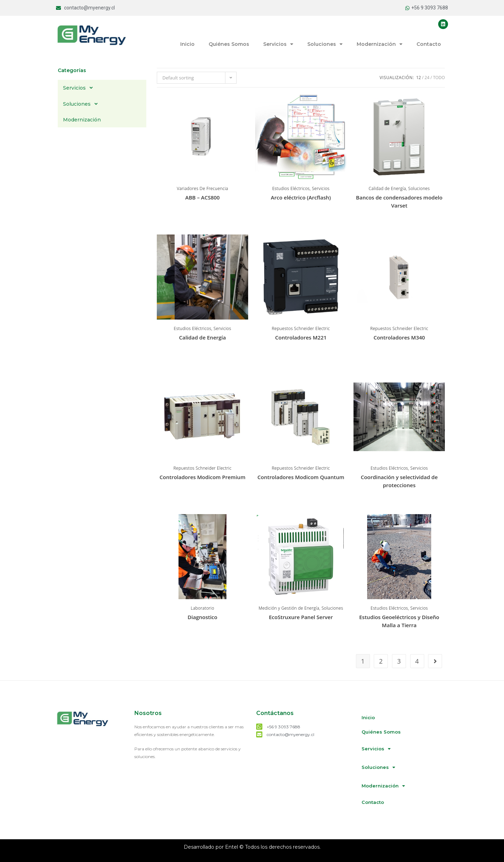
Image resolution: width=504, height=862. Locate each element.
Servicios (278, 44)
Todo (439, 78)
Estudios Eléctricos (291, 188)
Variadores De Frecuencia (202, 188)
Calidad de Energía (387, 188)
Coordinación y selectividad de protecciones (399, 481)
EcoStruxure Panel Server (301, 617)
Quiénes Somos (229, 44)
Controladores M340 (399, 337)
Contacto (429, 44)
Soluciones (325, 44)
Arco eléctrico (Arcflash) (301, 197)
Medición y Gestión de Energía (289, 608)
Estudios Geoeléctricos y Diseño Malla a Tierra (399, 621)
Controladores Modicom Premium (202, 477)
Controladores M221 (301, 337)
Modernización (380, 44)
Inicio (187, 44)
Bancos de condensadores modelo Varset (399, 201)
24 (427, 78)
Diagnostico (202, 617)
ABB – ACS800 (202, 197)
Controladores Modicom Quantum (301, 477)
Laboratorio (202, 608)
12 (419, 78)
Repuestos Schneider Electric (301, 328)
